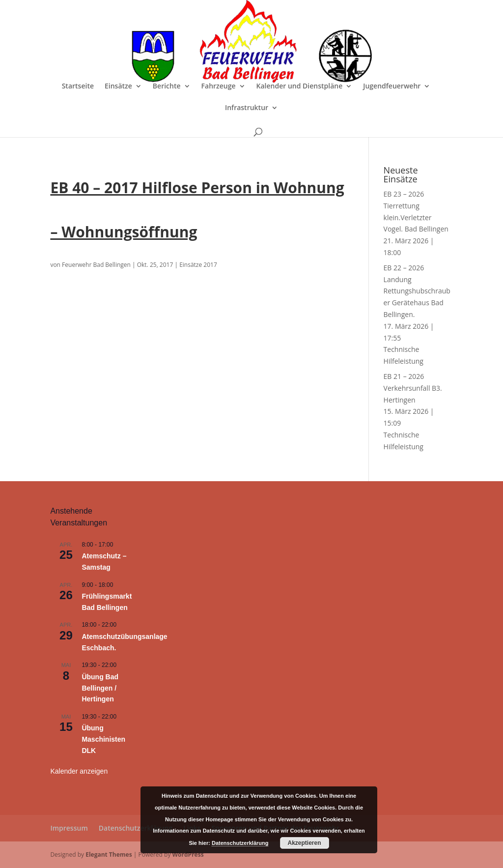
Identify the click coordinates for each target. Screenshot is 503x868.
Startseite (78, 87)
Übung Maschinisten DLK (103, 739)
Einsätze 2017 (198, 265)
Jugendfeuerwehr (392, 87)
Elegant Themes (109, 854)
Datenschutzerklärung (136, 828)
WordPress (188, 854)
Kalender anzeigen (79, 771)
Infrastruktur (247, 108)
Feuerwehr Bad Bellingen (96, 265)
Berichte (167, 87)
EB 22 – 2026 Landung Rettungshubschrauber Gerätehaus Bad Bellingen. (417, 291)
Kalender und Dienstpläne (300, 87)
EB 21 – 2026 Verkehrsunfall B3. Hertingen (413, 388)
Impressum (69, 828)
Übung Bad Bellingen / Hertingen (100, 688)
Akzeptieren (305, 843)
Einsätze (118, 87)
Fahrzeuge (219, 87)
